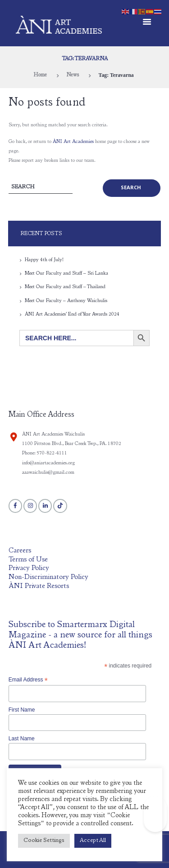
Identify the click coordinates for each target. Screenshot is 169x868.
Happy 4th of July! (44, 260)
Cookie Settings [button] (44, 841)
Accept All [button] (93, 841)
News (73, 75)
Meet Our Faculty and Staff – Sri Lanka (66, 274)
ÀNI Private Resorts (39, 586)
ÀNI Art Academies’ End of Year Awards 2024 (72, 314)
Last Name (22, 739)
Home (40, 75)
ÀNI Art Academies (73, 142)
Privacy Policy (29, 568)
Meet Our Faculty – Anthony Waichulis (66, 301)
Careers (20, 551)
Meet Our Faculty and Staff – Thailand (65, 287)
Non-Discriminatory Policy (48, 577)
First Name (22, 710)
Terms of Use (28, 560)
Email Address (28, 680)
